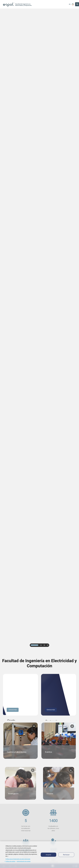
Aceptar (48, 855)
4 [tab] (48, 645)
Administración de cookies (24, 861)
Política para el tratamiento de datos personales (18, 859)
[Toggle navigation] (70, 4)
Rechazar (66, 855)
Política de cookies (10, 861)
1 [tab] (35, 645)
